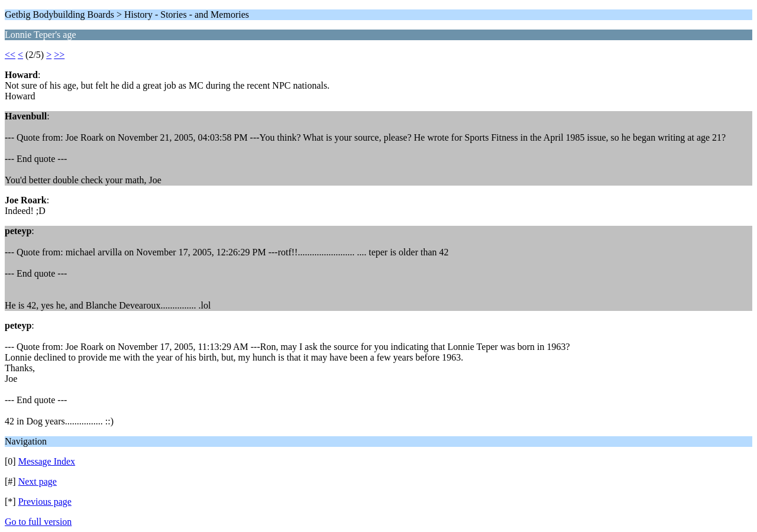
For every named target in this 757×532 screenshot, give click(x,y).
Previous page (45, 502)
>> (59, 55)
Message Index (47, 461)
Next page (38, 481)
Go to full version (38, 522)
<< (10, 55)
